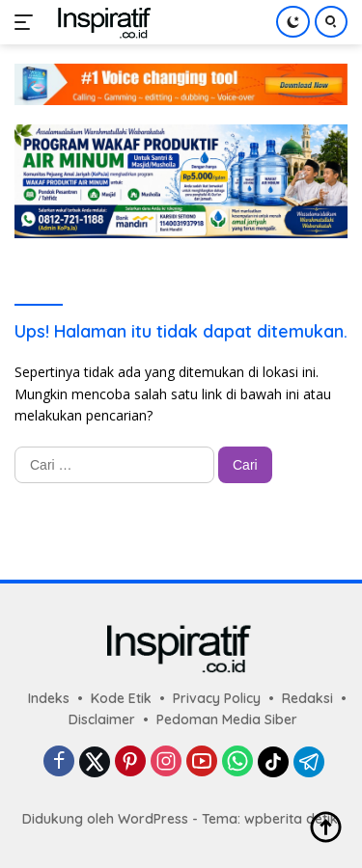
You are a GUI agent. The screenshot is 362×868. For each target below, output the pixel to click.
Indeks (49, 698)
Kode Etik (121, 698)
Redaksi (307, 698)
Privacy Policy (217, 698)
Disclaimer (102, 719)
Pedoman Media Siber (227, 719)
